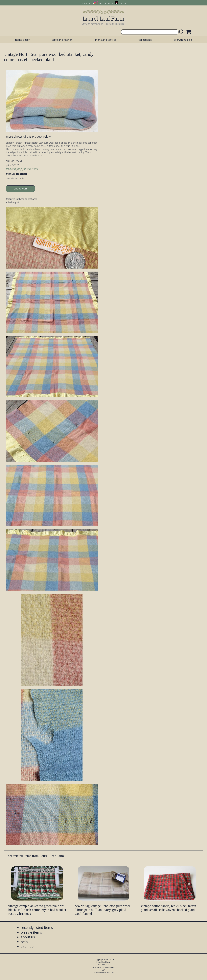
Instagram (104, 3)
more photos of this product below (28, 136)
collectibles (145, 40)
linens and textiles (105, 40)
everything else (183, 40)
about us (28, 937)
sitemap (27, 946)
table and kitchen (62, 40)
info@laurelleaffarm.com (103, 972)
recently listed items (37, 927)
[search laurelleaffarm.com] (182, 32)
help (24, 942)
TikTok (123, 3)
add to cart (20, 189)
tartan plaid (14, 202)
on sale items (31, 932)
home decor (22, 40)
